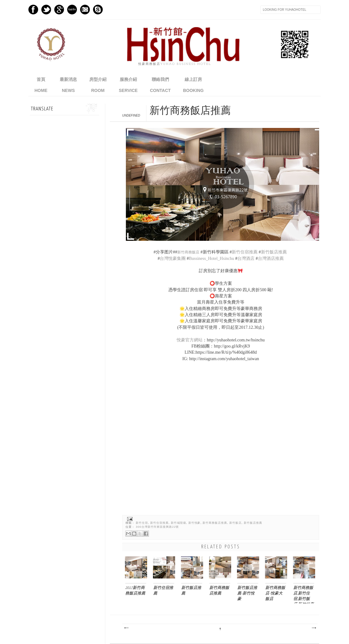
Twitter (46, 10)
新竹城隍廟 (179, 523)
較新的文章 (126, 628)
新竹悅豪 (195, 523)
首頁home (41, 85)
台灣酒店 (246, 258)
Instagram (85, 10)
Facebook (33, 10)
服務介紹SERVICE (128, 85)
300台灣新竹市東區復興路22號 (157, 527)
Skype (98, 10)
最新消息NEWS (68, 85)
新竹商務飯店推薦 (215, 523)
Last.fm (72, 10)
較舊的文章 (314, 628)
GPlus (59, 10)
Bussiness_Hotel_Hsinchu (212, 258)
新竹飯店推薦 (275, 252)
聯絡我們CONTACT (160, 85)
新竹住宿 (142, 523)
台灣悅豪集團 (173, 258)
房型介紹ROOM (98, 85)
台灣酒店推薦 (271, 258)
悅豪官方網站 (190, 340)
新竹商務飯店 (188, 252)
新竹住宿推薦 (245, 252)
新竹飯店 (235, 523)
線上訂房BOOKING (193, 85)
